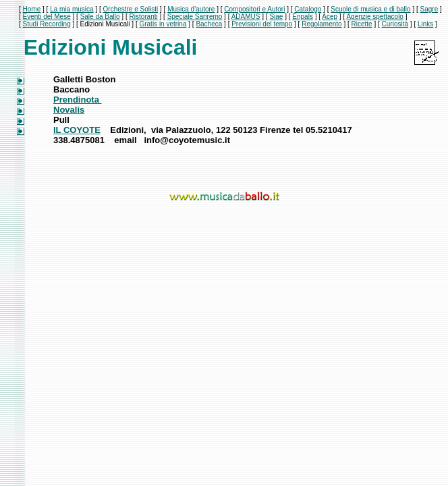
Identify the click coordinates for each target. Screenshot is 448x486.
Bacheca (209, 24)
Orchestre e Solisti (131, 9)
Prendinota (78, 100)
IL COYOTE (77, 130)
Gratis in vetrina (163, 24)
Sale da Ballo (100, 17)
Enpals (303, 17)
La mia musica (72, 9)
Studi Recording (47, 24)
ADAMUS (246, 17)
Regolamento (321, 24)
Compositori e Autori (254, 9)
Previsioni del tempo (262, 24)
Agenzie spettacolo (375, 17)
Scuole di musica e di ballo (370, 9)
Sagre (429, 9)
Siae (276, 17)
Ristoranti (143, 17)
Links (425, 24)
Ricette (362, 24)
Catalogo (308, 9)
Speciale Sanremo (195, 17)
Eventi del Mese (47, 17)
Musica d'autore (191, 9)
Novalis (69, 110)
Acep (330, 17)
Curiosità (395, 24)
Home (32, 9)
